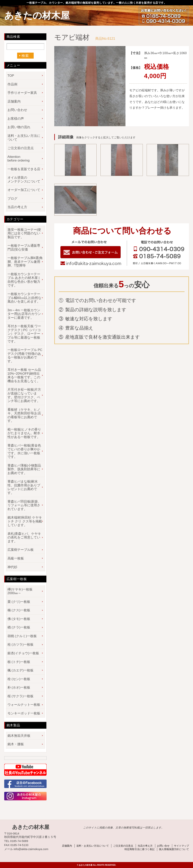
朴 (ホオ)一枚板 (19, 688)
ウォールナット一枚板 (24, 705)
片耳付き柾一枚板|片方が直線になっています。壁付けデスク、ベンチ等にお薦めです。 (24, 395)
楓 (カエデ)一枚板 (20, 670)
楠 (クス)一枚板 (19, 610)
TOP (11, 76)
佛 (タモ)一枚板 (19, 619)
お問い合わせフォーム (91, 252)
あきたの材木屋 (37, 16)
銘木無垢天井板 (19, 736)
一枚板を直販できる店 (24, 169)
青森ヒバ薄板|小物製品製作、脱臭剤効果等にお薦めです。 (24, 469)
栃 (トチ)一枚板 (19, 662)
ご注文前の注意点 (21, 148)
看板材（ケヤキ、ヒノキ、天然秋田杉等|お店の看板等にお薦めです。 (24, 415)
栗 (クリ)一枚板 (19, 602)
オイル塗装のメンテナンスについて (24, 180)
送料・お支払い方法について (24, 138)
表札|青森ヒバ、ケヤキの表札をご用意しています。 (24, 537)
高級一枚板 (16, 558)
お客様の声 (16, 119)
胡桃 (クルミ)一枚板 (22, 636)
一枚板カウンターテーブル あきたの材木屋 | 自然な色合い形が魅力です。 (24, 280)
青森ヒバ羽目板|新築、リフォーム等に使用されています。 (24, 505)
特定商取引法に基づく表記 (140, 849)
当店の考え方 (17, 207)
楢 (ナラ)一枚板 (19, 627)
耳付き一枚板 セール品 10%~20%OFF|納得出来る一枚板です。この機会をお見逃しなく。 (24, 375)
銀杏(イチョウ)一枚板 (23, 653)
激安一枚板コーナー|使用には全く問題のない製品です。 (24, 233)
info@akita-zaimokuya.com (91, 264)
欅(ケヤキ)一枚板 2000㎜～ (22, 591)
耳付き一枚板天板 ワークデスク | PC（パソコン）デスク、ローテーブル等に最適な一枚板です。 (24, 334)
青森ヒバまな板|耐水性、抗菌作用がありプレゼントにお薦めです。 (24, 487)
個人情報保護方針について (174, 849)
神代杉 (12, 567)
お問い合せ (163, 846)
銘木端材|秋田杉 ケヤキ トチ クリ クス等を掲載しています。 (25, 521)
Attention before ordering (19, 159)
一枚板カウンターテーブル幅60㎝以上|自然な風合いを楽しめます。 (24, 298)
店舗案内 (14, 101)
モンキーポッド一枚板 (24, 713)
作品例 (12, 84)
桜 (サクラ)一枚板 (20, 696)
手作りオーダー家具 (22, 93)
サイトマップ (181, 846)
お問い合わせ (17, 110)
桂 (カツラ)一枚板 (20, 645)
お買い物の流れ (19, 127)
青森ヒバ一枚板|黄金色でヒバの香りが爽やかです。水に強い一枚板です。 (24, 451)
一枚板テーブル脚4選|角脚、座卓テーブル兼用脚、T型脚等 (25, 262)
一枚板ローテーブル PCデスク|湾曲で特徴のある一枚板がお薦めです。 (25, 356)
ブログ (12, 199)
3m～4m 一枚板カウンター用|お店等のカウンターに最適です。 (24, 314)
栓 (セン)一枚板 (19, 679)
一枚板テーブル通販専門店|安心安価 (24, 248)
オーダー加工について (24, 190)
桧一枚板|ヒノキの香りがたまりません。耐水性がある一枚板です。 (24, 433)
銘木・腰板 (16, 744)
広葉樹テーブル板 (21, 550)
